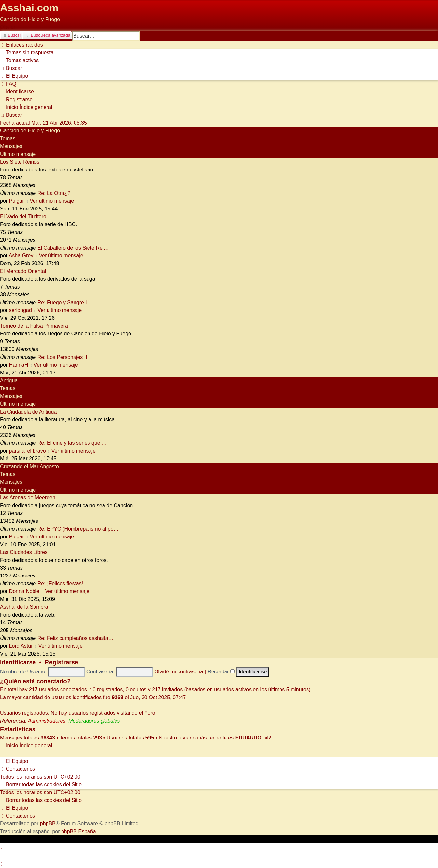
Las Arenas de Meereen (28, 498)
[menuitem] (27, 53)
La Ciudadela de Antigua (28, 412)
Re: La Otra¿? (54, 193)
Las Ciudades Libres (24, 552)
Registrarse (62, 662)
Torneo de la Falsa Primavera (34, 326)
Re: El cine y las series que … (72, 443)
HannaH (19, 365)
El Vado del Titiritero (23, 217)
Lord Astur (21, 646)
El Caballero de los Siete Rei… (73, 248)
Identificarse (18, 662)
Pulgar (17, 201)
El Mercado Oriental (23, 271)
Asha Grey (21, 256)
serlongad (21, 310)
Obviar (8, 27)
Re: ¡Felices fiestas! (60, 583)
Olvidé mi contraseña (179, 672)
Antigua (9, 380)
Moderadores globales (94, 721)
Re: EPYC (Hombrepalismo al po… (78, 529)
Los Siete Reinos (20, 162)
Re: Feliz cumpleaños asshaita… (75, 638)
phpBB (48, 824)
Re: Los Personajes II (62, 357)
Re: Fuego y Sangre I (62, 302)
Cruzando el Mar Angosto (29, 466)
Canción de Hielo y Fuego (30, 131)
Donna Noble (24, 591)
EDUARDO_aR (253, 738)
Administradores (47, 721)
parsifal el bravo (27, 451)
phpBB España (79, 831)
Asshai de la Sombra (24, 607)
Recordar (221, 672)
